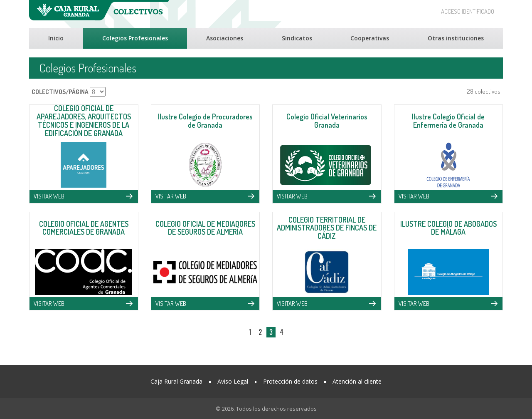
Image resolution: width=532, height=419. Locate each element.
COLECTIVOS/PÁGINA (60, 92)
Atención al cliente (357, 381)
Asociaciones (225, 38)
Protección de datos (290, 381)
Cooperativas (370, 38)
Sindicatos (297, 38)
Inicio (56, 38)
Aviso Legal (233, 381)
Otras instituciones (456, 38)
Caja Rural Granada (176, 381)
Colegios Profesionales (135, 38)
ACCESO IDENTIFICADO (468, 11)
